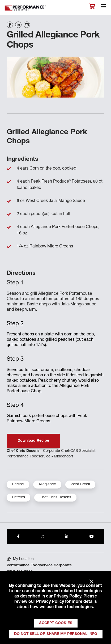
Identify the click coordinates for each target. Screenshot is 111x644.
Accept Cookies (56, 623)
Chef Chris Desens (23, 451)
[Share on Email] (27, 25)
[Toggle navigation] (104, 8)
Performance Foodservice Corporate (39, 566)
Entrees (18, 498)
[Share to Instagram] (42, 537)
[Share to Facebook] (18, 537)
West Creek (80, 485)
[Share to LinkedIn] (67, 537)
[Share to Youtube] (92, 537)
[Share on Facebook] (10, 25)
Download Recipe (33, 441)
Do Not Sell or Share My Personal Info (56, 634)
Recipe (18, 485)
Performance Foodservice (25, 8)
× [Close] (91, 582)
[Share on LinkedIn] (18, 25)
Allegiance (47, 485)
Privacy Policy (67, 597)
